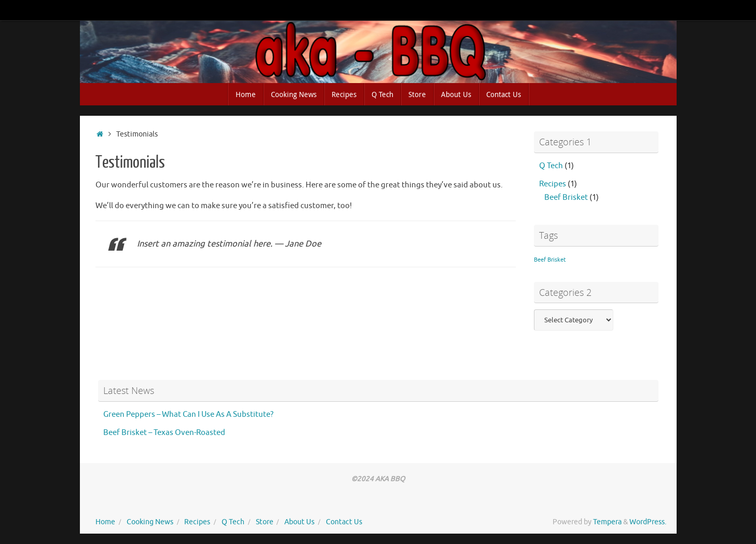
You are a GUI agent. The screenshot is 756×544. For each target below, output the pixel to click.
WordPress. (648, 522)
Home (105, 522)
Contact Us (344, 522)
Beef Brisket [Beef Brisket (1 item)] (550, 260)
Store (265, 522)
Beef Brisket (566, 198)
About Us (299, 522)
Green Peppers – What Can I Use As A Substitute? (188, 414)
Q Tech (551, 166)
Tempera (607, 522)
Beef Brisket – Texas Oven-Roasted (164, 433)
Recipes (553, 184)
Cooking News (150, 522)
